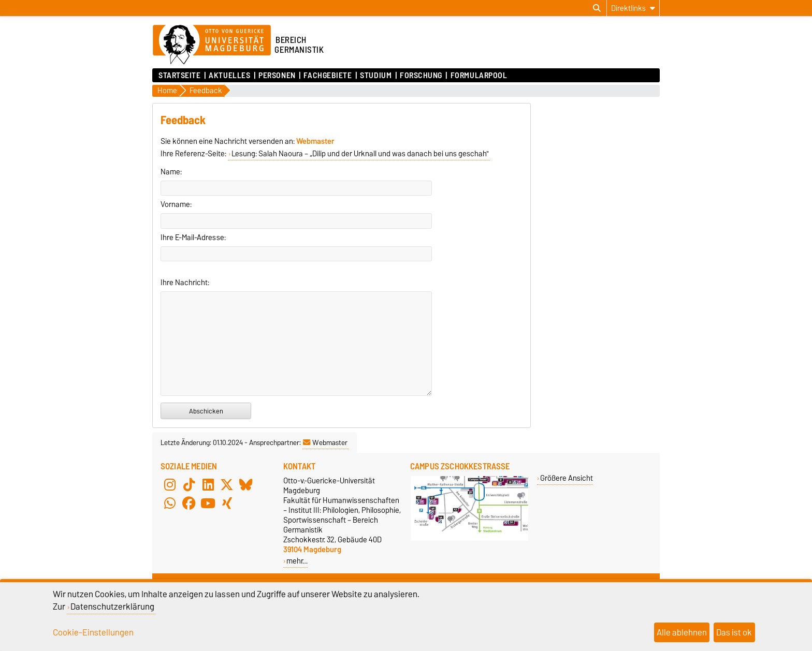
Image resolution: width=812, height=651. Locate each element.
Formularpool (479, 76)
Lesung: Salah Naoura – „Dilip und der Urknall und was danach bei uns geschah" (360, 154)
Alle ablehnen (682, 632)
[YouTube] (208, 504)
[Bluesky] (246, 485)
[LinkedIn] (208, 485)
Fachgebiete (328, 76)
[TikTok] (189, 485)
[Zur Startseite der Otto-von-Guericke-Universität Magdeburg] (212, 45)
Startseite (180, 76)
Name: (171, 172)
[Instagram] (170, 485)
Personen (277, 76)
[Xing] (227, 504)
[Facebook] (189, 504)
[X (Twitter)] (227, 485)
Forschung (421, 76)
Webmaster (325, 442)
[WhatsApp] (170, 504)
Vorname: (176, 204)
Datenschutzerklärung (112, 606)
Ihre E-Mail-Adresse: (193, 238)
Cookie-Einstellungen (93, 632)
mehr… (297, 561)
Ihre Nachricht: (185, 283)
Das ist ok (734, 632)
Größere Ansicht (567, 478)
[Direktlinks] (633, 8)
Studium (376, 76)
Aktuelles (229, 76)
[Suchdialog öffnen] (597, 8)
